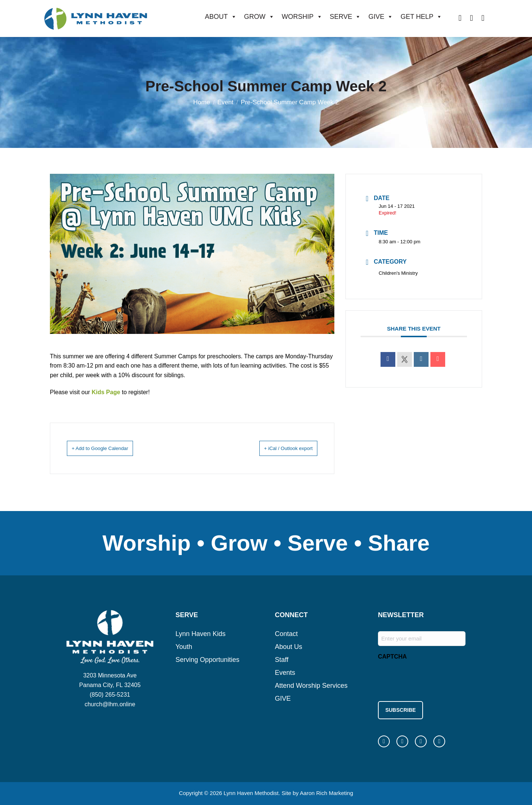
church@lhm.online (110, 704)
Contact (286, 633)
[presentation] (434, 678)
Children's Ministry (398, 273)
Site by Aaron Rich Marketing (317, 790)
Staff (282, 659)
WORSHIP (302, 17)
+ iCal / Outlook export (279, 448)
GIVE (381, 17)
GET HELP (421, 17)
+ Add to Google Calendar (110, 448)
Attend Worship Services (311, 685)
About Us (289, 646)
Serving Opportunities (207, 659)
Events (285, 672)
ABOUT (221, 17)
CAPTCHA (392, 656)
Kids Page (106, 392)
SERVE (346, 17)
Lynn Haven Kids (200, 633)
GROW (259, 17)
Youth (184, 646)
